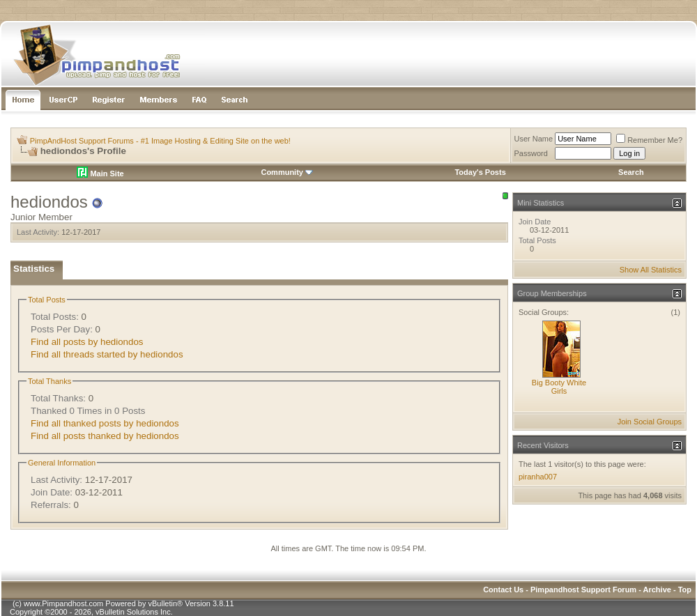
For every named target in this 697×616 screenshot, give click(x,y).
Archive (657, 590)
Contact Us (503, 590)
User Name (534, 139)
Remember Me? (649, 140)
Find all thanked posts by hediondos (105, 423)
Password (531, 153)
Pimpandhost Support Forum (583, 590)
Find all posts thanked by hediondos (105, 436)
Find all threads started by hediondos (107, 354)
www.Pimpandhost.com (63, 603)
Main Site (100, 174)
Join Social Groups (650, 422)
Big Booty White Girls (559, 387)
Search (631, 172)
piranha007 (538, 477)
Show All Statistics (651, 270)
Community (287, 172)
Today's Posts (480, 172)
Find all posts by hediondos (87, 342)
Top (685, 590)
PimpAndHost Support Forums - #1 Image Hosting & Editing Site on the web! (160, 141)
